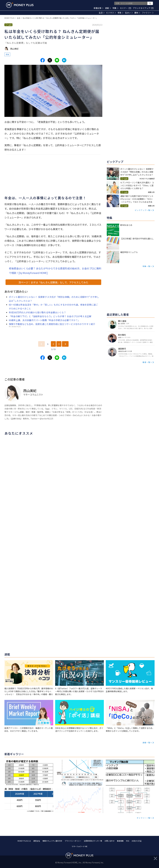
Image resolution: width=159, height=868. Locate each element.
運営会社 (37, 841)
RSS (128, 841)
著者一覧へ (147, 362)
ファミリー (148, 13)
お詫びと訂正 (137, 841)
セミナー (126, 8)
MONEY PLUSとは (24, 841)
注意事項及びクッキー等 (93, 841)
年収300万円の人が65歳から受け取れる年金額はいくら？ (37, 312)
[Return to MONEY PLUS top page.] (20, 5)
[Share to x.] (50, 60)
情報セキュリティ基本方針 (52, 841)
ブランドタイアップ (143, 8)
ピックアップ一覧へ (144, 210)
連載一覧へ (147, 742)
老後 (120, 13)
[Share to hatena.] (64, 60)
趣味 (137, 13)
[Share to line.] (57, 60)
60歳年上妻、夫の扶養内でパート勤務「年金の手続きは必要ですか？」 (44, 320)
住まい (129, 13)
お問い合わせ (110, 841)
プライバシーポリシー (73, 841)
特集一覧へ (147, 266)
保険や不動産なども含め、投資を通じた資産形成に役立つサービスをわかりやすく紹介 (52, 324)
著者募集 (120, 841)
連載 (108, 8)
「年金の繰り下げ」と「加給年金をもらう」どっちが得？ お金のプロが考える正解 (50, 316)
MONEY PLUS (9, 18)
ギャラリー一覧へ (144, 818)
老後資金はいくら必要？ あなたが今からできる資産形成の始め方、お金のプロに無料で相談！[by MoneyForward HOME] (55, 271)
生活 (102, 13)
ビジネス (111, 13)
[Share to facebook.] (43, 60)
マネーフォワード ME (79, 846)
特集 (115, 8)
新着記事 (99, 8)
